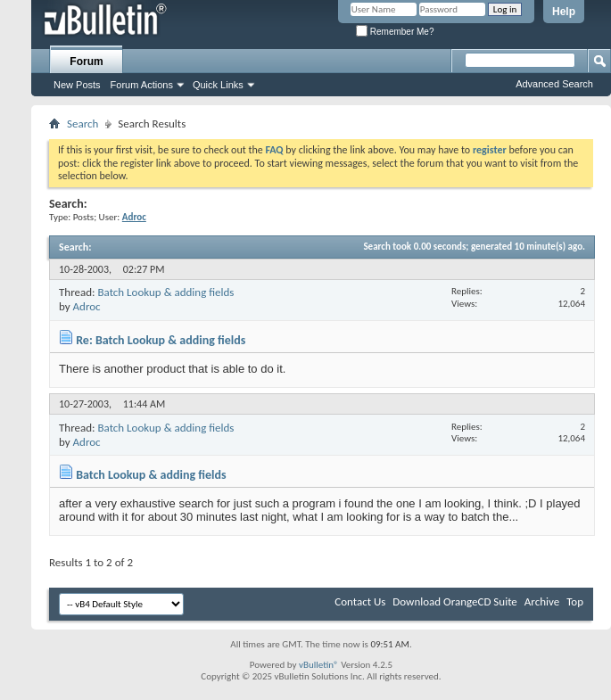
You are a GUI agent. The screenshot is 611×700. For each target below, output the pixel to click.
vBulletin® (319, 665)
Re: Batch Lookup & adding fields (161, 340)
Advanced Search (554, 84)
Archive (542, 601)
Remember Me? (395, 32)
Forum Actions (142, 85)
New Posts (77, 85)
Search (83, 124)
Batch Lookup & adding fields (165, 292)
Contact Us (360, 601)
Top (575, 601)
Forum (86, 62)
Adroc (87, 306)
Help (564, 12)
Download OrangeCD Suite (455, 601)
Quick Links (218, 85)
